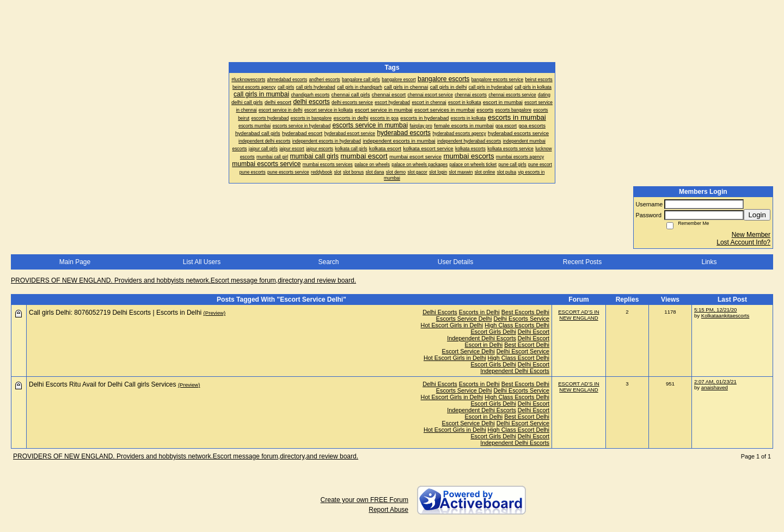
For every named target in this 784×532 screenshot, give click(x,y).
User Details (455, 262)
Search (328, 262)
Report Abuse (388, 510)
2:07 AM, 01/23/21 (715, 381)
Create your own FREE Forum (365, 500)
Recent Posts (582, 262)
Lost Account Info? (743, 242)
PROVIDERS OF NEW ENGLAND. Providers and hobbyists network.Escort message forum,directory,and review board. (183, 280)
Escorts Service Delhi (464, 319)
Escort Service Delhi (468, 351)
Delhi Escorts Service (521, 319)
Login (757, 215)
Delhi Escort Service (523, 351)
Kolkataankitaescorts (725, 316)
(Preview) (215, 313)
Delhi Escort (534, 332)
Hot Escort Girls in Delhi (452, 325)
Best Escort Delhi (527, 345)
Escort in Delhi (484, 345)
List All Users (202, 262)
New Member (751, 235)
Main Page (75, 262)
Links (709, 262)
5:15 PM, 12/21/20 (715, 310)
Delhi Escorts (440, 312)
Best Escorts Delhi (525, 312)
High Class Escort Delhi (519, 358)
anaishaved (715, 387)
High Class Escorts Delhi (517, 325)
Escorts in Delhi (479, 312)
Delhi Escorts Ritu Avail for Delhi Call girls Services (103, 384)
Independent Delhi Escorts (482, 338)
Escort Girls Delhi (493, 332)
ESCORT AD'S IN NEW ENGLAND (579, 315)
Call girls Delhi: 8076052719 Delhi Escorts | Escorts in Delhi (115, 313)
